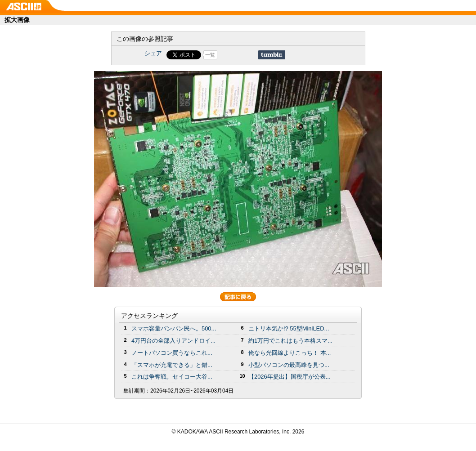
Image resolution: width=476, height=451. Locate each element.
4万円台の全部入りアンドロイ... (173, 341)
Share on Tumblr (272, 55)
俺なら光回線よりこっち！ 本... (290, 353)
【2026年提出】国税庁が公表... (290, 377)
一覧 (210, 55)
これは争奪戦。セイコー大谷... (172, 377)
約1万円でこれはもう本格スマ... (290, 341)
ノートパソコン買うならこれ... (172, 353)
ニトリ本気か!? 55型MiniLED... (289, 328)
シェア (153, 53)
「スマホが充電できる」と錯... (172, 365)
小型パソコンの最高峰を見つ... (289, 365)
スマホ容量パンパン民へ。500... (174, 328)
